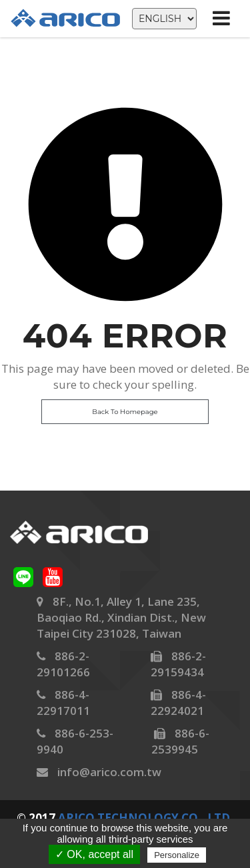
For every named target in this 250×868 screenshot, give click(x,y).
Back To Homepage (125, 412)
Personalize (177, 855)
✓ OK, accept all (94, 854)
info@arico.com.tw (109, 772)
